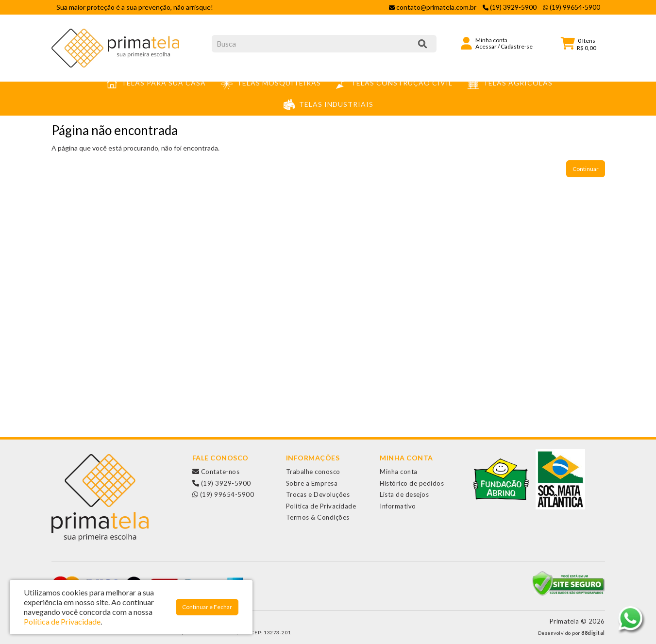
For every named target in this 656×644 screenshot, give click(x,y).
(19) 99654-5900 (223, 494)
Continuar (586, 169)
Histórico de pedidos (412, 483)
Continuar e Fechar (207, 607)
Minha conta (399, 472)
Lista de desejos (404, 494)
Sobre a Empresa (312, 483)
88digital (593, 633)
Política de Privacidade (321, 506)
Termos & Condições (318, 517)
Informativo (398, 506)
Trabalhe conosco (313, 472)
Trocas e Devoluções (318, 494)
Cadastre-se (517, 46)
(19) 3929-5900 (222, 483)
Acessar (486, 46)
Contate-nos (216, 472)
